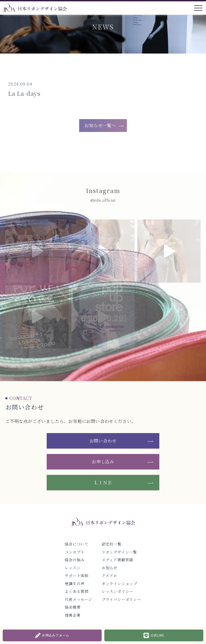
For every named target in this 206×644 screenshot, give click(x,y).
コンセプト (75, 552)
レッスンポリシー (117, 591)
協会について (77, 544)
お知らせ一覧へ (100, 125)
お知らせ (110, 568)
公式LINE (154, 635)
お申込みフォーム (52, 635)
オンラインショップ (119, 584)
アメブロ (109, 575)
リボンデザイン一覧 (119, 552)
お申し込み (103, 462)
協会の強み (75, 560)
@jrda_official (103, 200)
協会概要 (73, 607)
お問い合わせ (103, 441)
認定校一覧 (112, 544)
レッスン (73, 568)
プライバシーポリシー (122, 599)
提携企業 (73, 615)
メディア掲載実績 (117, 560)
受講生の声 (75, 584)
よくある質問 (77, 591)
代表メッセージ (78, 599)
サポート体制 (77, 575)
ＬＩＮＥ (103, 482)
